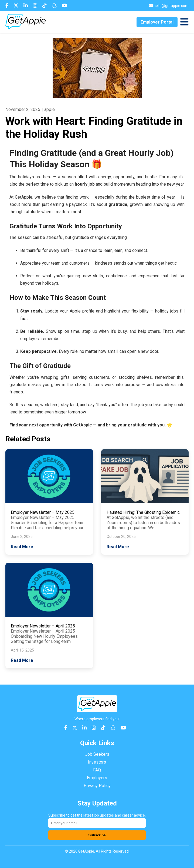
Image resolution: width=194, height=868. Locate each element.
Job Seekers (97, 754)
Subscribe (97, 835)
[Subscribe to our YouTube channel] (64, 6)
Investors (97, 762)
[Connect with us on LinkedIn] (26, 6)
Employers (97, 778)
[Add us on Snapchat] (55, 6)
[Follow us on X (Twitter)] (16, 6)
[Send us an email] (169, 6)
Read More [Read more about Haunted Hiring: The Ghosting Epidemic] (118, 547)
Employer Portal (157, 22)
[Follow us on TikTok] (45, 6)
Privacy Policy (97, 786)
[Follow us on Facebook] (7, 6)
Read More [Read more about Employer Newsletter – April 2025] (22, 660)
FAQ (97, 770)
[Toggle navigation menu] (184, 22)
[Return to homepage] (26, 27)
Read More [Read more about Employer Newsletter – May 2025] (22, 547)
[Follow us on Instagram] (36, 6)
